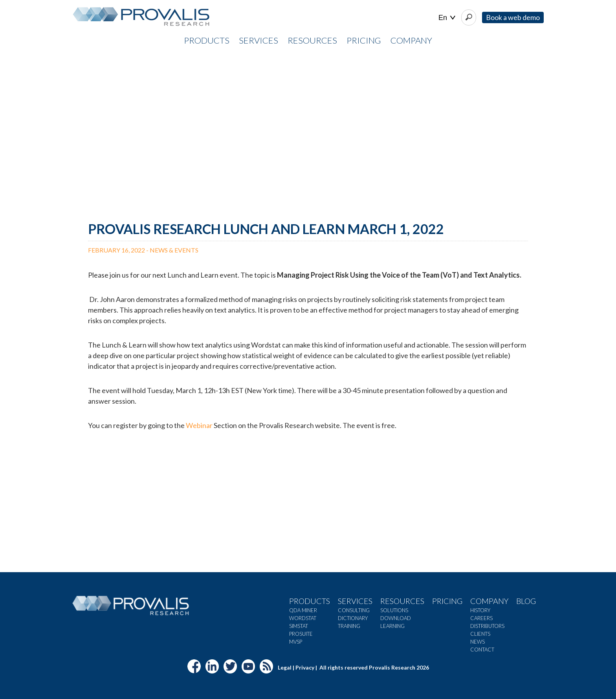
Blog (526, 601)
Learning (392, 626)
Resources (402, 601)
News (478, 642)
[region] (308, 130)
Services (355, 601)
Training (349, 626)
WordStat (303, 618)
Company (489, 601)
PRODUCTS (207, 40)
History (480, 610)
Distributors (487, 626)
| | (447, 18)
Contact (482, 650)
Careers (481, 618)
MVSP (296, 642)
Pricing (447, 601)
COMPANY (411, 40)
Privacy (305, 667)
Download (396, 618)
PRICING (364, 40)
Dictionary (353, 618)
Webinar (199, 425)
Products (310, 601)
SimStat (299, 626)
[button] (12, 130)
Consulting (354, 610)
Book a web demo (513, 17)
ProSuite (301, 634)
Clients (480, 634)
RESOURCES (312, 40)
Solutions (394, 610)
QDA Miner (303, 610)
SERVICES (258, 40)
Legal (285, 667)
